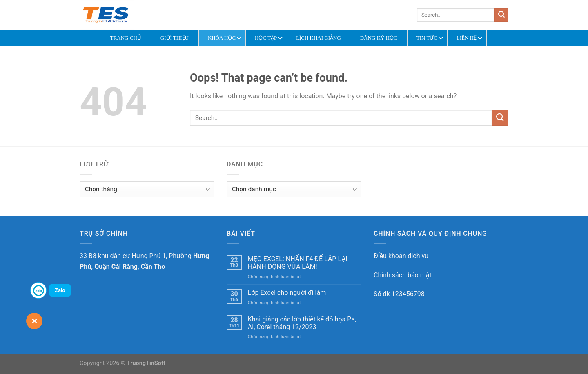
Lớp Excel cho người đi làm (287, 293)
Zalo (60, 290)
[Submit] (501, 15)
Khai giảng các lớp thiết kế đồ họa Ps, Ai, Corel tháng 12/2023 (302, 323)
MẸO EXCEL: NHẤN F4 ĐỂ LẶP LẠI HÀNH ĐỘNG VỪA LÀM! (298, 263)
